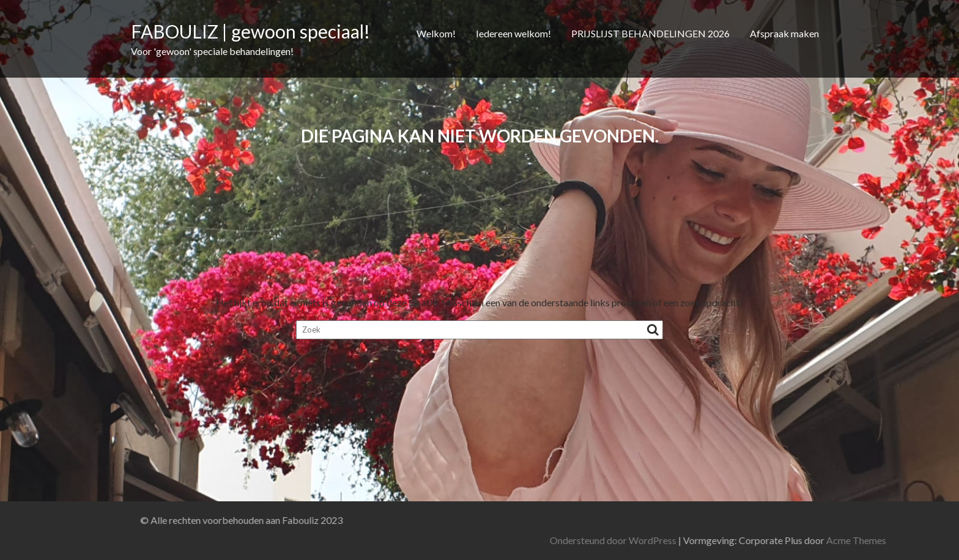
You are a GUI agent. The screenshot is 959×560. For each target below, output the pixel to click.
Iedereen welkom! (513, 33)
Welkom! (436, 33)
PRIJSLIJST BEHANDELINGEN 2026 (650, 33)
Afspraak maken (784, 33)
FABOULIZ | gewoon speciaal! (250, 31)
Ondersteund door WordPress (714, 540)
